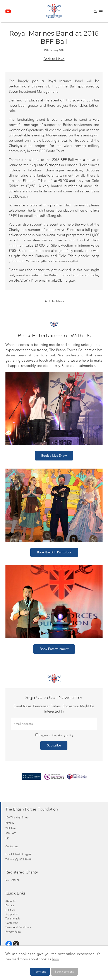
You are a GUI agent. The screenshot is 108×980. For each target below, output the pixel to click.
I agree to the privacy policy (54, 735)
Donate (10, 905)
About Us (11, 901)
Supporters (12, 914)
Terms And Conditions (18, 927)
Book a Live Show (54, 456)
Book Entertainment (54, 649)
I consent (40, 972)
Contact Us (12, 923)
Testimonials (13, 919)
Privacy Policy (13, 932)
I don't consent (64, 972)
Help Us (10, 910)
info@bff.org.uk (22, 854)
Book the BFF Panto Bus (54, 552)
